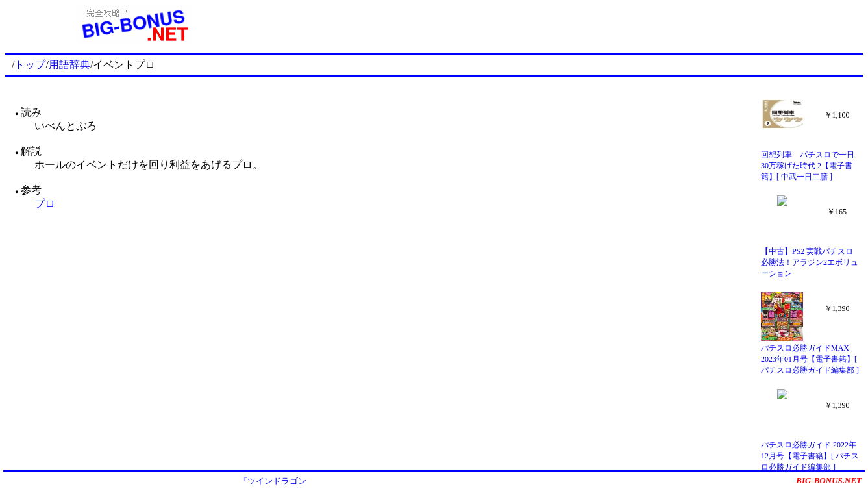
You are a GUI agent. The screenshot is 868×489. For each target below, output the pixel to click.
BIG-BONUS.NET (829, 480)
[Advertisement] (563, 25)
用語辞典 (69, 65)
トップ (30, 65)
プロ (45, 204)
